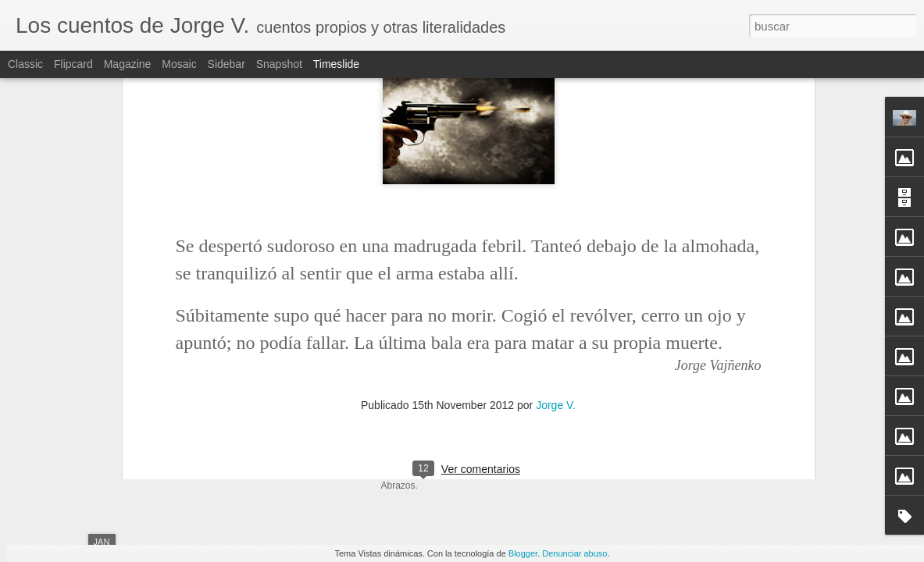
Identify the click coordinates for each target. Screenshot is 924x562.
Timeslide (336, 64)
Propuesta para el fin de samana (694, 361)
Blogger (523, 553)
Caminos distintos (659, 388)
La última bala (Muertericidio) (244, 363)
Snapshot (279, 64)
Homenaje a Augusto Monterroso (696, 470)
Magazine (128, 64)
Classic (25, 64)
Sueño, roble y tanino (667, 443)
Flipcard (73, 64)
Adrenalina (642, 415)
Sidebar (227, 64)
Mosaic (179, 64)
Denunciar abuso (574, 553)
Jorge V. (556, 185)
